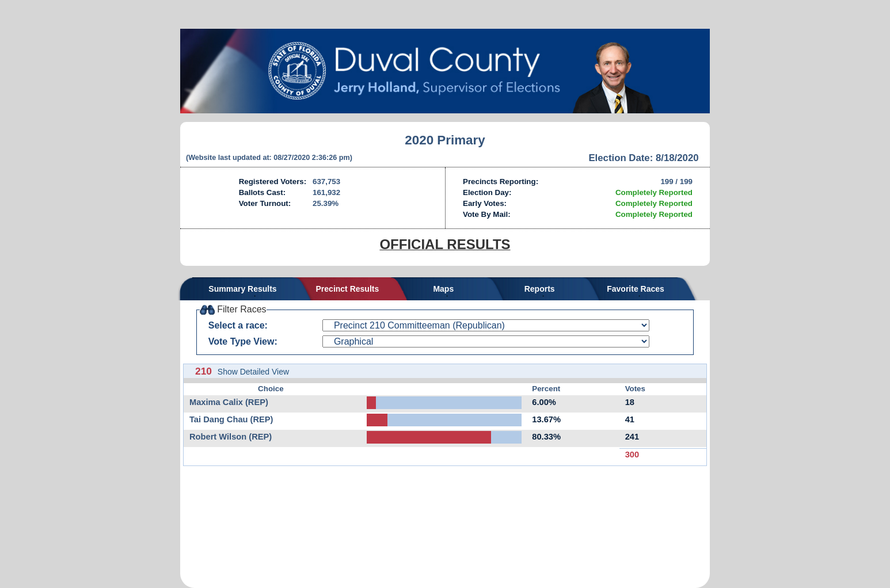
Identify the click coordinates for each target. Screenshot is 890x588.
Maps (443, 289)
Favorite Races (636, 289)
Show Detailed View (253, 372)
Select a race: (238, 325)
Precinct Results (348, 289)
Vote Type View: (243, 341)
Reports (540, 289)
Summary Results (242, 289)
